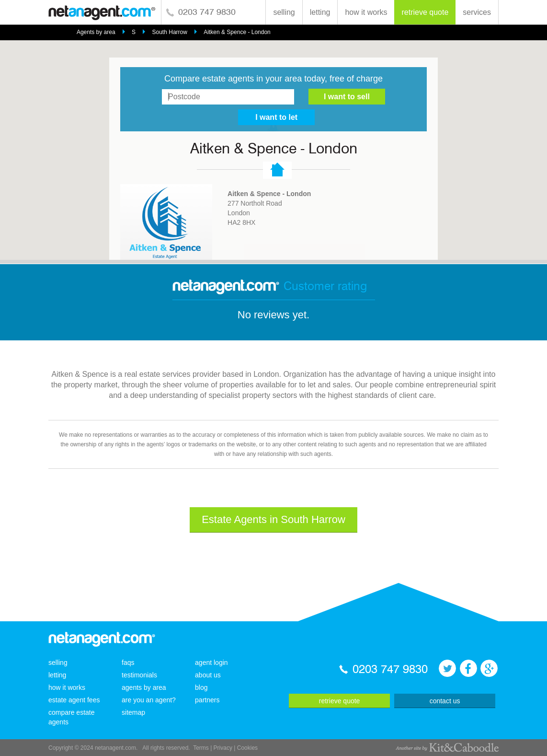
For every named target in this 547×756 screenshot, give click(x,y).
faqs (128, 663)
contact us (445, 701)
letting (320, 12)
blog (201, 687)
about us (208, 675)
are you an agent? (149, 700)
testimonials (139, 675)
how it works (366, 12)
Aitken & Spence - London (237, 32)
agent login (211, 663)
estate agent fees (74, 700)
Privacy (223, 748)
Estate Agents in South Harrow (273, 519)
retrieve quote (425, 12)
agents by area (144, 687)
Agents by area (96, 32)
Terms (201, 748)
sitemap (133, 712)
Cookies (247, 748)
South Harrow (170, 32)
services (477, 12)
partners (207, 700)
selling (284, 12)
